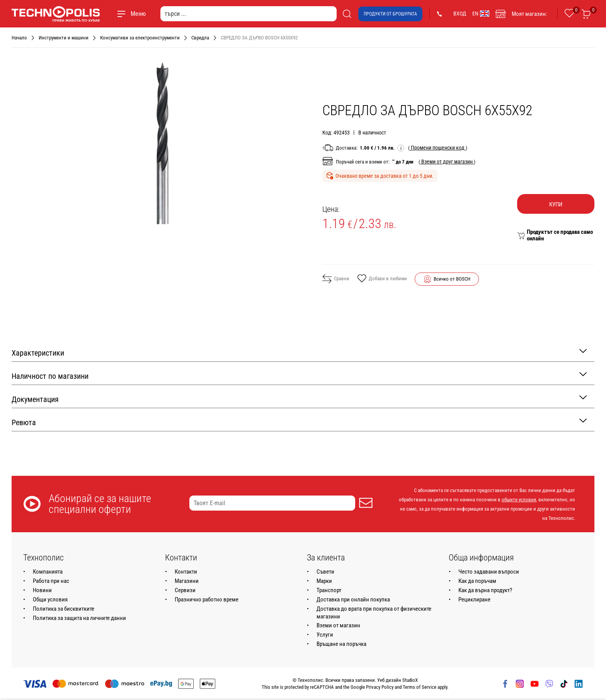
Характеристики (299, 352)
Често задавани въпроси (489, 572)
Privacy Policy (380, 687)
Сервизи (185, 590)
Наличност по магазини (299, 376)
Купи (556, 204)
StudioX (410, 680)
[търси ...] (249, 14)
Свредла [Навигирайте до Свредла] (200, 38)
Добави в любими (382, 279)
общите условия (519, 500)
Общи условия (50, 600)
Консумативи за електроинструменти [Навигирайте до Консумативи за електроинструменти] (140, 38)
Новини (42, 590)
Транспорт (329, 590)
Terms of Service (420, 687)
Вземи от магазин (338, 625)
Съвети (325, 572)
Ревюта (299, 422)
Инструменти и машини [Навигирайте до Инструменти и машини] (64, 38)
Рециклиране (474, 600)
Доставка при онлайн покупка (353, 600)
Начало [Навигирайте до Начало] (19, 38)
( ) (438, 148)
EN (481, 14)
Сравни (336, 279)
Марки (324, 581)
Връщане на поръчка (341, 644)
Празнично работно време (207, 600)
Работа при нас (51, 581)
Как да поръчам (477, 581)
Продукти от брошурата (390, 14)
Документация (299, 399)
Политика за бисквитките (64, 609)
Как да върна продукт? (485, 590)
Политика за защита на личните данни (79, 618)
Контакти (186, 572)
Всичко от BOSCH (452, 279)
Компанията (48, 572)
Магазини (187, 581)
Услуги (325, 635)
